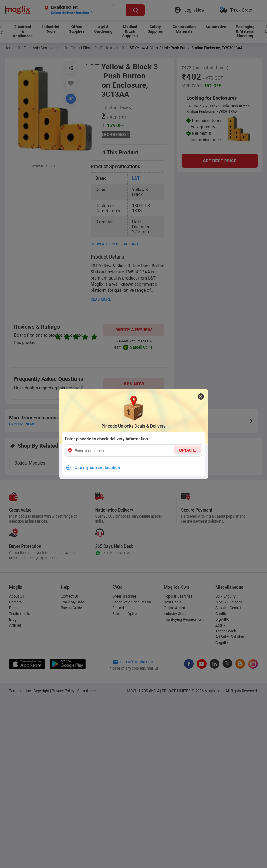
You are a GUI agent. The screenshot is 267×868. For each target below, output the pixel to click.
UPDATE (188, 450)
